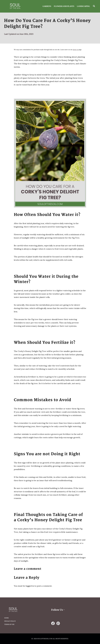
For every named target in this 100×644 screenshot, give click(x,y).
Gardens (47, 6)
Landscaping (83, 6)
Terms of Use (9, 624)
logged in (30, 586)
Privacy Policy (10, 621)
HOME (6, 618)
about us (75, 50)
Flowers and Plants (64, 6)
